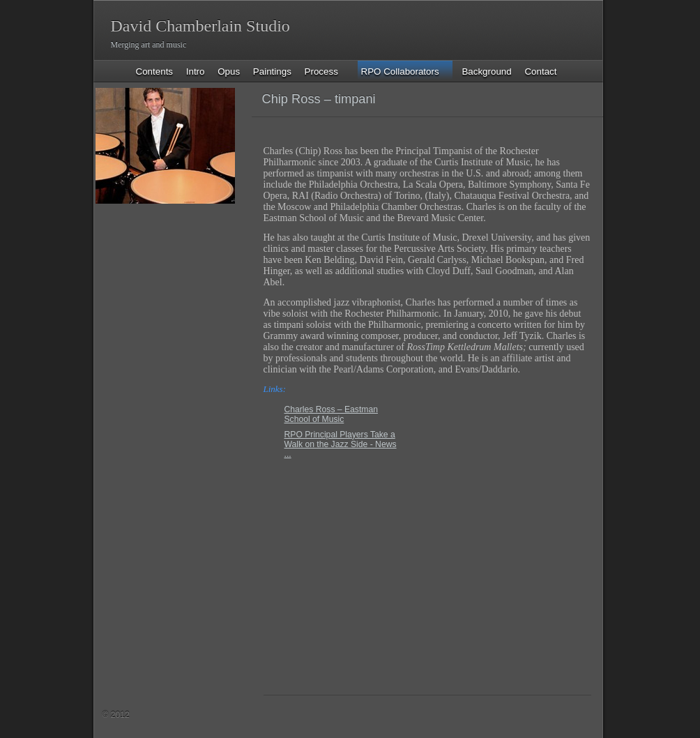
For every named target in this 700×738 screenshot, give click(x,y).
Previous (537, 100)
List (561, 100)
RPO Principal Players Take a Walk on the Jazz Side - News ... (341, 444)
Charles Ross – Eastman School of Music (331, 414)
